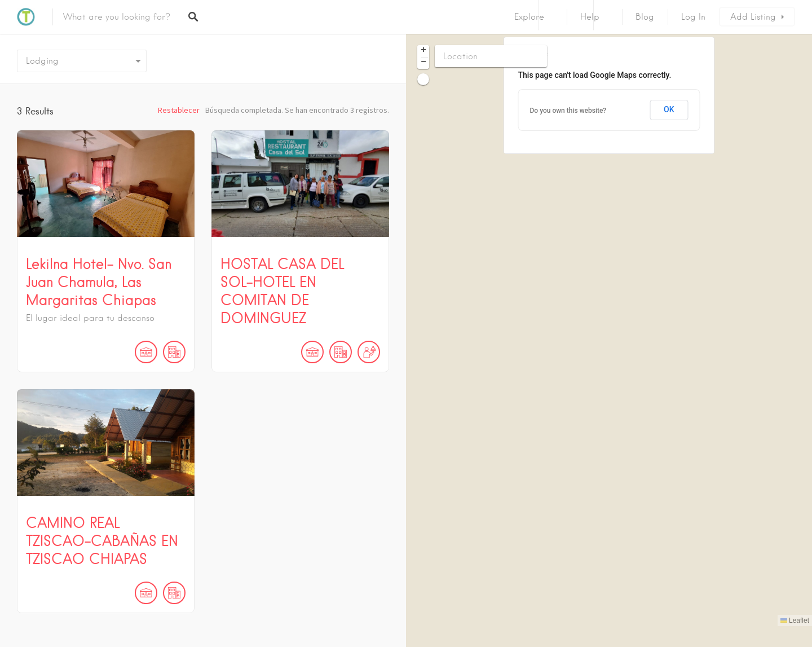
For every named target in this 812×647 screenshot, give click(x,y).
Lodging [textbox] (42, 61)
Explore (529, 17)
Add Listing (753, 17)
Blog (645, 17)
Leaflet (795, 620)
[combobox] (82, 61)
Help (590, 17)
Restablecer (179, 110)
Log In (693, 17)
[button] (423, 51)
